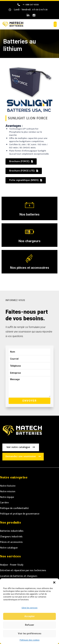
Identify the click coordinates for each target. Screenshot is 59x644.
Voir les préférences (30, 634)
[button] (54, 582)
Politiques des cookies (30, 640)
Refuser (30, 625)
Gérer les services (29, 608)
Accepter (30, 616)
